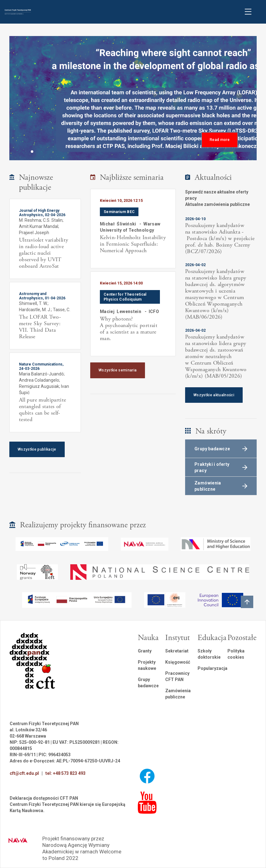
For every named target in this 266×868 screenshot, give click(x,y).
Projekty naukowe (147, 665)
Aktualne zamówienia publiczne (217, 204)
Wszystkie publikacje (37, 449)
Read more (220, 140)
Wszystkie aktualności (214, 395)
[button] (32, 152)
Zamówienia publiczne (178, 694)
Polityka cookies (236, 654)
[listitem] (133, 229)
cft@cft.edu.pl (24, 773)
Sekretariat (177, 651)
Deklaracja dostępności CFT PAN (44, 798)
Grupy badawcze (148, 683)
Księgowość (178, 662)
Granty (145, 651)
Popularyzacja (212, 668)
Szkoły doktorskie (209, 654)
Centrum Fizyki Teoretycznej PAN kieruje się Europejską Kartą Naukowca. (68, 807)
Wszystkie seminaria (118, 370)
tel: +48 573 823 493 (65, 773)
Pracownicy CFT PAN (177, 676)
